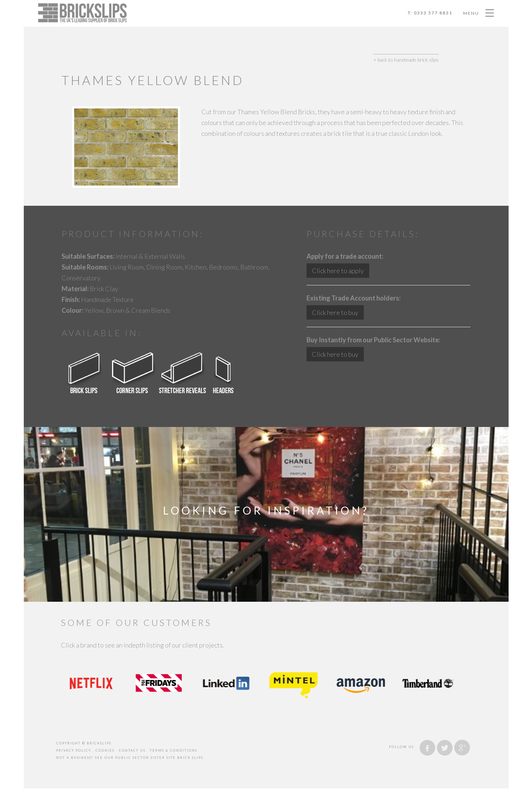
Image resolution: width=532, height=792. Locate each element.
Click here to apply (338, 271)
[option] (95, 683)
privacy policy (74, 750)
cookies (105, 750)
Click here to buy (335, 312)
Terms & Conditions (174, 750)
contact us (132, 750)
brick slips (190, 758)
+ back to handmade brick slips (406, 60)
